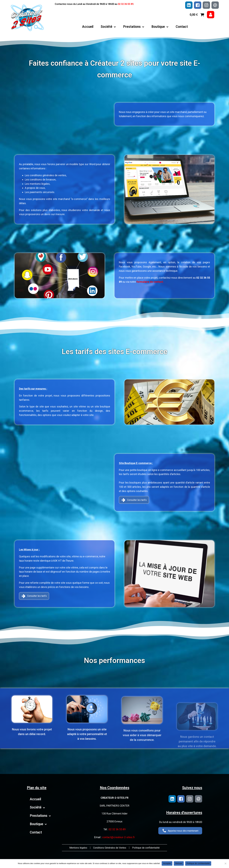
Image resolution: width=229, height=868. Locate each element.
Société (108, 27)
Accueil (88, 27)
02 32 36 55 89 (126, 4)
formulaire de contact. (136, 282)
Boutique (160, 27)
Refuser (179, 863)
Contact (182, 27)
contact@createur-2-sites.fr (119, 837)
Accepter (167, 863)
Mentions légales (78, 848)
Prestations (134, 27)
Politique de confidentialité (146, 848)
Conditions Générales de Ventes (110, 848)
